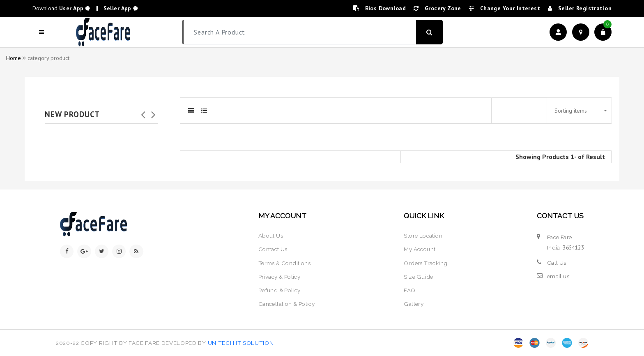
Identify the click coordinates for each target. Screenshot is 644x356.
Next (154, 112)
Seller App (120, 8)
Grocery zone (437, 8)
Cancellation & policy (287, 304)
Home (14, 58)
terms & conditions (284, 263)
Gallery (414, 304)
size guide (418, 277)
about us (271, 236)
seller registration (580, 8)
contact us (273, 249)
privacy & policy (279, 277)
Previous (143, 112)
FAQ (409, 290)
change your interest (505, 8)
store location (423, 236)
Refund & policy (279, 290)
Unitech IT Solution (241, 343)
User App (75, 8)
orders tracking (425, 263)
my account (420, 249)
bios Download (379, 8)
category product (48, 58)
